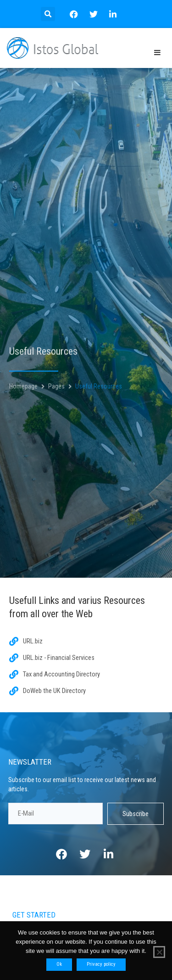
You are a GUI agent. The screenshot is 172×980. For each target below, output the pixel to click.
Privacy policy (101, 964)
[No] (159, 952)
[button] (48, 14)
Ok (59, 964)
